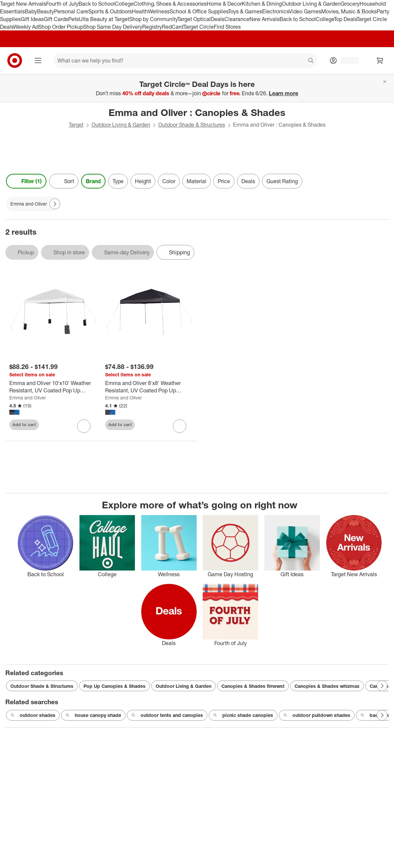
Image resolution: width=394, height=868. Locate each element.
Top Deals (345, 19)
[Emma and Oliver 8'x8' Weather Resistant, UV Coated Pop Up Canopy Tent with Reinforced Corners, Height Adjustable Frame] (149, 387)
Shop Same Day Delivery (113, 27)
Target (76, 125)
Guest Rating (282, 181)
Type (118, 181)
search (311, 61)
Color (169, 181)
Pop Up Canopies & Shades (115, 686)
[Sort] (64, 181)
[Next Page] (55, 204)
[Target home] (15, 60)
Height (143, 181)
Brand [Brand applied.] (93, 181)
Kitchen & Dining (262, 4)
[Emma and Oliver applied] (33, 204)
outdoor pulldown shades (317, 715)
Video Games (305, 11)
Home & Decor (224, 4)
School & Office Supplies (199, 11)
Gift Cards (56, 19)
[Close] (385, 82)
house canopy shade (93, 715)
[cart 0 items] (380, 60)
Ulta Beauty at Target (104, 19)
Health (140, 11)
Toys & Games (245, 11)
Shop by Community (153, 19)
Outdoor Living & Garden (311, 4)
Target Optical (194, 19)
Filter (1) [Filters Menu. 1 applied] (26, 181)
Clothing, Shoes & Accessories (170, 4)
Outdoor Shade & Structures (192, 125)
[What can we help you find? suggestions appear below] (185, 60)
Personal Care (71, 11)
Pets (73, 19)
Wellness (159, 11)
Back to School (97, 4)
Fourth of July (62, 4)
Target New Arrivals (23, 4)
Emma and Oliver (28, 398)
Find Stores (227, 27)
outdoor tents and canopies (167, 715)
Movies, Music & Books (349, 11)
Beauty (46, 11)
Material (196, 181)
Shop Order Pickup (61, 27)
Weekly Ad (26, 27)
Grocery (350, 4)
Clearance (237, 19)
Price (224, 181)
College (124, 4)
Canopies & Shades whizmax (327, 686)
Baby (31, 11)
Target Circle (199, 27)
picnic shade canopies (243, 715)
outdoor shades (33, 715)
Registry (152, 27)
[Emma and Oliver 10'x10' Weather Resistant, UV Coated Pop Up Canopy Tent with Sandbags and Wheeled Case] (53, 387)
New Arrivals (264, 19)
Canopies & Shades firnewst (253, 686)
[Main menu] (38, 60)
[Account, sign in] (346, 60)
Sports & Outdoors (110, 11)
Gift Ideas (32, 19)
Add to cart (24, 424)
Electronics (275, 11)
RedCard (173, 27)
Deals (218, 19)
